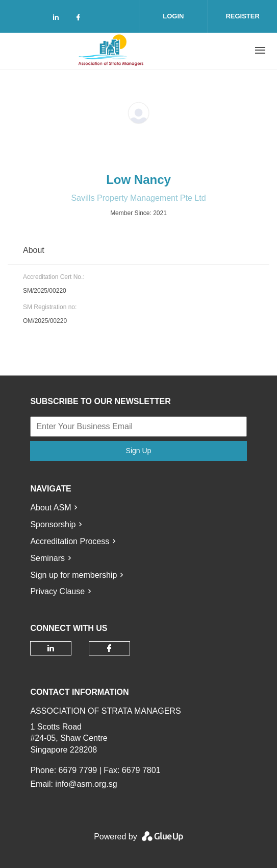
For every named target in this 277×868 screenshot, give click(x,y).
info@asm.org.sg (86, 784)
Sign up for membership (73, 575)
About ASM (51, 508)
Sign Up (139, 451)
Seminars (47, 558)
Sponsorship (53, 524)
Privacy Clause (57, 591)
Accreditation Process (70, 541)
